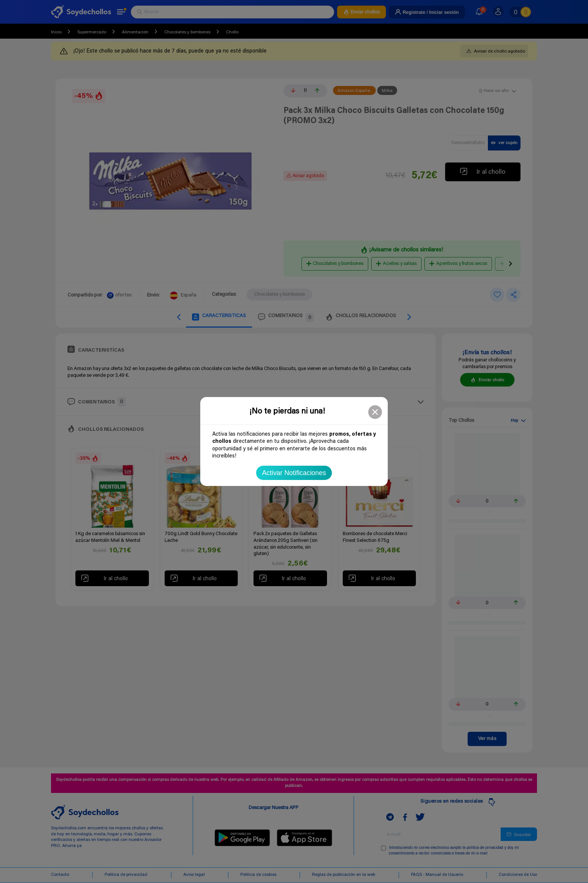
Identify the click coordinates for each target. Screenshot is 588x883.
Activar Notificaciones (294, 473)
